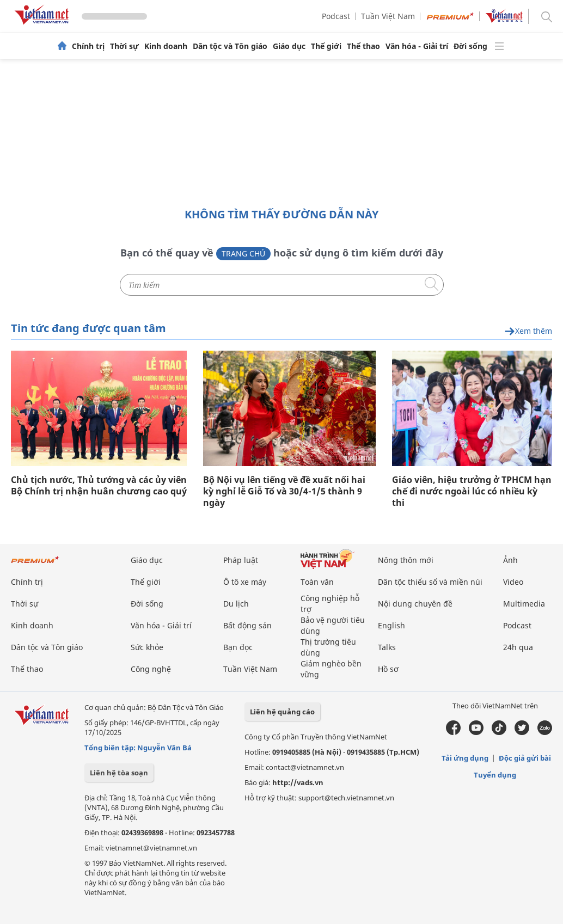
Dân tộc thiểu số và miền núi (430, 582)
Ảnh (510, 560)
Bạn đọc (238, 647)
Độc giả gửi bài (525, 758)
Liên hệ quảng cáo (282, 712)
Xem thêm (528, 331)
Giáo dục (289, 46)
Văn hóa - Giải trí (417, 46)
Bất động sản (247, 625)
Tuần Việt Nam (388, 16)
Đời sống (470, 46)
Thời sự (124, 46)
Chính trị (88, 46)
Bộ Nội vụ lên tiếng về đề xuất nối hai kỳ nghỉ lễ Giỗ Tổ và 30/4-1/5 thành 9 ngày (284, 491)
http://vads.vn (298, 782)
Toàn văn (317, 582)
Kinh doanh (166, 46)
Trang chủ (243, 253)
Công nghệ (151, 669)
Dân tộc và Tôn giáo (230, 46)
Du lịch (236, 604)
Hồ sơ (388, 669)
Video (513, 582)
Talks (387, 647)
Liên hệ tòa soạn (119, 773)
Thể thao (363, 46)
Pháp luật (241, 560)
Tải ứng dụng (465, 758)
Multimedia (524, 604)
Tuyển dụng (495, 775)
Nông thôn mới (406, 560)
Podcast (336, 16)
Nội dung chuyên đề (415, 604)
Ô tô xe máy (245, 582)
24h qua (518, 647)
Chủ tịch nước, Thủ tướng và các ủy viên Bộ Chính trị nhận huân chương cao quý (99, 486)
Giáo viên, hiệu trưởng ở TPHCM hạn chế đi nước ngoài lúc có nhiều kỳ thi (472, 491)
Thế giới (326, 46)
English (391, 625)
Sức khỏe (147, 647)
